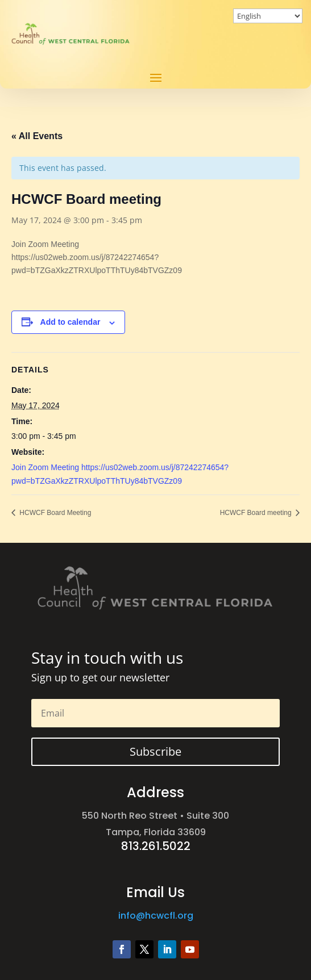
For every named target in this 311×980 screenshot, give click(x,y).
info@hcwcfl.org (156, 916)
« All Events (37, 136)
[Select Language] (268, 16)
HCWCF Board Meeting (54, 513)
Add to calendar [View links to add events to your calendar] (71, 322)
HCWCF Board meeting (257, 513)
